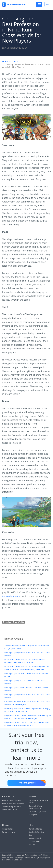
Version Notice (34, 841)
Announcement (35, 838)
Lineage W (33, 814)
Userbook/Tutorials (36, 832)
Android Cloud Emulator (12, 800)
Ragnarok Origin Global (38, 811)
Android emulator (11, 596)
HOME (6, 62)
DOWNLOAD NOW (9, 810)
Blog (16, 62)
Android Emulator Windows (13, 803)
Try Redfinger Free (31, 782)
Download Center (36, 829)
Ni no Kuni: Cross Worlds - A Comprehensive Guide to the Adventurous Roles (25, 661)
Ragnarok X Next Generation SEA (35, 807)
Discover (32, 844)
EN (48, 4)
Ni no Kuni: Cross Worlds (13, 622)
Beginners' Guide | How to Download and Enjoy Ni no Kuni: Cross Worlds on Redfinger (28, 717)
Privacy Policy (7, 829)
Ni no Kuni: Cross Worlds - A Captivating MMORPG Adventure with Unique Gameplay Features (27, 668)
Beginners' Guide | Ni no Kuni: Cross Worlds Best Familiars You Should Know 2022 (27, 724)
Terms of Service (9, 832)
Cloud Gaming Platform (11, 807)
